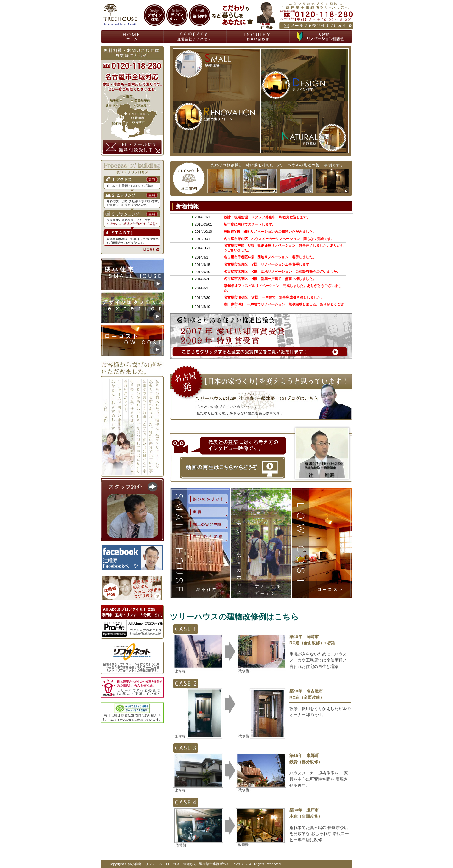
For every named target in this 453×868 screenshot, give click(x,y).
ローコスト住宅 (132, 340)
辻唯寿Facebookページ (132, 558)
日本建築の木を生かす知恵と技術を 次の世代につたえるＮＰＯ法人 (132, 687)
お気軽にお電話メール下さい (316, 15)
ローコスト (322, 543)
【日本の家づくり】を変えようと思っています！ (261, 392)
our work (261, 178)
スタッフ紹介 (132, 510)
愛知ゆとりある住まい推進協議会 (261, 336)
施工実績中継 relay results (208, 537)
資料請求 (196, 36)
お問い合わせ (258, 36)
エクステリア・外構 (132, 307)
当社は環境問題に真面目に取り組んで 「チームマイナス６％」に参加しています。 (132, 713)
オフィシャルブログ (132, 588)
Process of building (132, 207)
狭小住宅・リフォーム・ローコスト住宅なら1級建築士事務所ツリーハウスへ (187, 864)
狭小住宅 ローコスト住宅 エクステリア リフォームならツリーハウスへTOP (132, 36)
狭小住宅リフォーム (132, 274)
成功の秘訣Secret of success (208, 512)
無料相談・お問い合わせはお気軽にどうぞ (132, 101)
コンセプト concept (208, 499)
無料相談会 (321, 36)
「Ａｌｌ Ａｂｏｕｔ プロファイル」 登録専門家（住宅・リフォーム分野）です (132, 622)
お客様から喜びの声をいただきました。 (132, 418)
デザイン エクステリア (261, 543)
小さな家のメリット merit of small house (208, 524)
